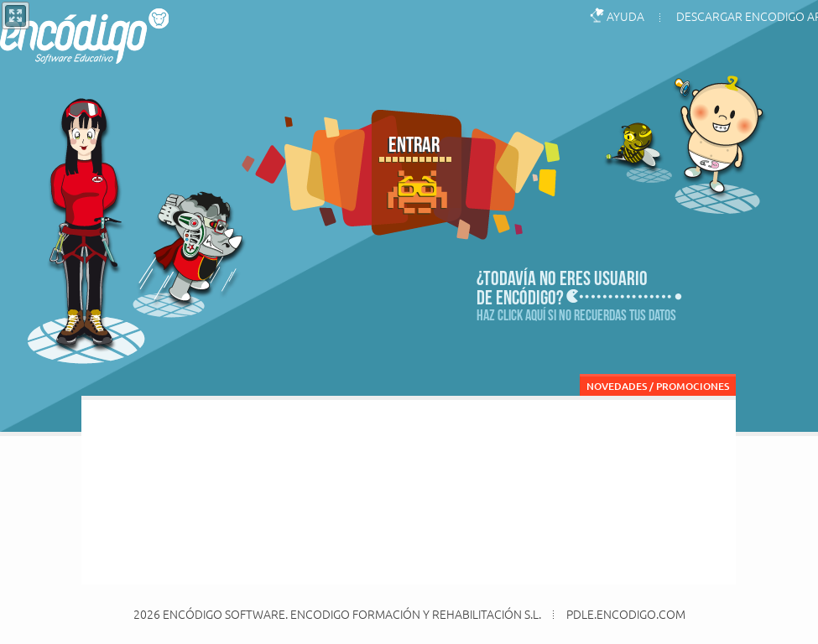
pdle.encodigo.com (626, 615)
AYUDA (625, 16)
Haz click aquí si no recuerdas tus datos (576, 315)
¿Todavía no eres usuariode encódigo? (562, 287)
